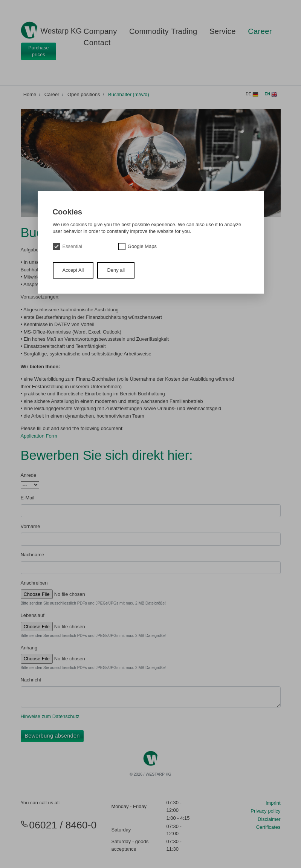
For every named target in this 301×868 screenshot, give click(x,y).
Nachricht (31, 680)
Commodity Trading (163, 31)
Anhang (29, 648)
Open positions (84, 94)
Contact (97, 43)
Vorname (31, 526)
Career (260, 31)
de (252, 95)
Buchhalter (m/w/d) (129, 94)
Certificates (268, 827)
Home (30, 94)
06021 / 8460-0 (59, 825)
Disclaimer (269, 819)
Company (100, 31)
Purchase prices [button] (39, 51)
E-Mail (28, 498)
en (271, 95)
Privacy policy (265, 811)
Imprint (273, 803)
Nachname (33, 555)
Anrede (29, 475)
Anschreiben (34, 583)
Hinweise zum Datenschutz (50, 716)
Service (223, 31)
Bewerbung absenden (52, 736)
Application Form (39, 436)
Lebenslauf (33, 615)
